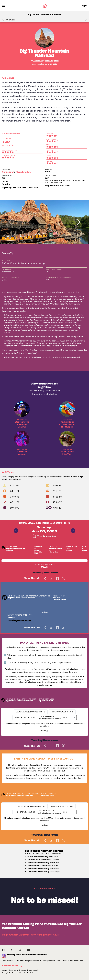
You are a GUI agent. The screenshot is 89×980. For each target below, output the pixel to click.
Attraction (38, 61)
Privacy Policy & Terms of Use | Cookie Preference (20, 973)
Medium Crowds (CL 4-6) (62, 712)
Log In (84, 6)
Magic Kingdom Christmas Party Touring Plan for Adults (33, 935)
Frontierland (8, 172)
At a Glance (11, 20)
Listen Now (13, 966)
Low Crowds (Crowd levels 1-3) (31, 712)
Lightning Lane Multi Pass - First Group (20, 188)
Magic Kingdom (52, 61)
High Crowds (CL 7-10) (25, 717)
